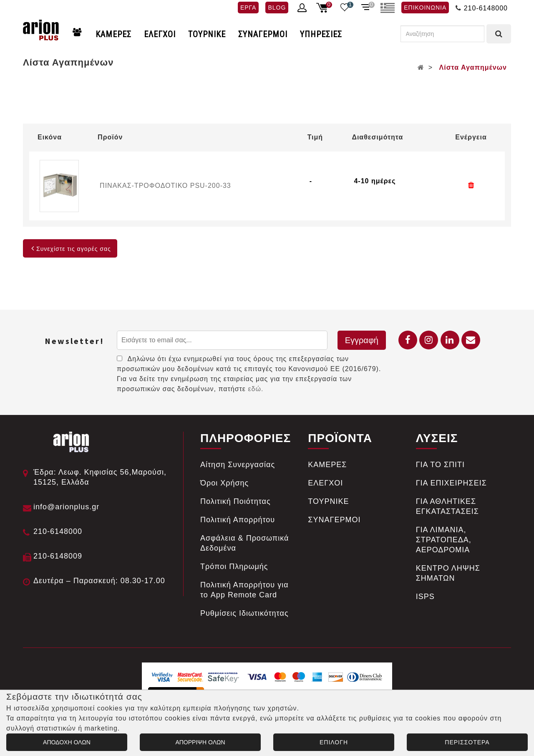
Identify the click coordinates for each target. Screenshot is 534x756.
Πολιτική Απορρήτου (238, 520)
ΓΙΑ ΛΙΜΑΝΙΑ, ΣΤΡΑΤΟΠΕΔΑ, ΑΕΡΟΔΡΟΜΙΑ (444, 540)
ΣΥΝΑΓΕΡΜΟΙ (263, 34)
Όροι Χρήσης (224, 483)
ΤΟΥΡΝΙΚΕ (207, 34)
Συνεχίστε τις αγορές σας (70, 249)
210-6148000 (486, 8)
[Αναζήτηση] (442, 34)
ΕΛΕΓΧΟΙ (160, 34)
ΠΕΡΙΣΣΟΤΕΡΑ (467, 742)
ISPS (425, 597)
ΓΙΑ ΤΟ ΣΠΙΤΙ (440, 465)
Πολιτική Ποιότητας (236, 501)
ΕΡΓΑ (248, 8)
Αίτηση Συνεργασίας (238, 465)
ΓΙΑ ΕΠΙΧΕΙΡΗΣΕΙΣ (451, 483)
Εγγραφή (362, 340)
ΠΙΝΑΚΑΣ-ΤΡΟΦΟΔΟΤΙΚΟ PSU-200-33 (165, 186)
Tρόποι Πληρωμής (234, 566)
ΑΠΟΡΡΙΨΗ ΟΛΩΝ (200, 742)
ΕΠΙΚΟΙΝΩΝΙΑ (425, 8)
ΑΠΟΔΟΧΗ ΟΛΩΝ (67, 742)
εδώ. (256, 389)
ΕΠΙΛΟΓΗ (334, 742)
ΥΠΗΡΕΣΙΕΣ (321, 34)
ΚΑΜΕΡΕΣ (113, 34)
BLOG (277, 8)
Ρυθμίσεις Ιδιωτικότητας (244, 613)
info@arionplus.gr (66, 507)
